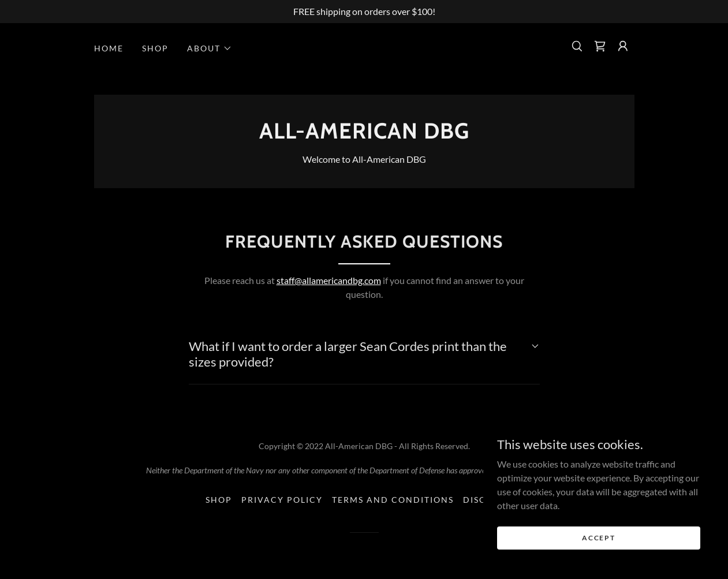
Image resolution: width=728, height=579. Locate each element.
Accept (598, 538)
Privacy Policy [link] (282, 500)
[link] (600, 46)
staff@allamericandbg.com (329, 280)
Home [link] (109, 48)
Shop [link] (155, 48)
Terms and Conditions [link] (393, 500)
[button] (210, 48)
